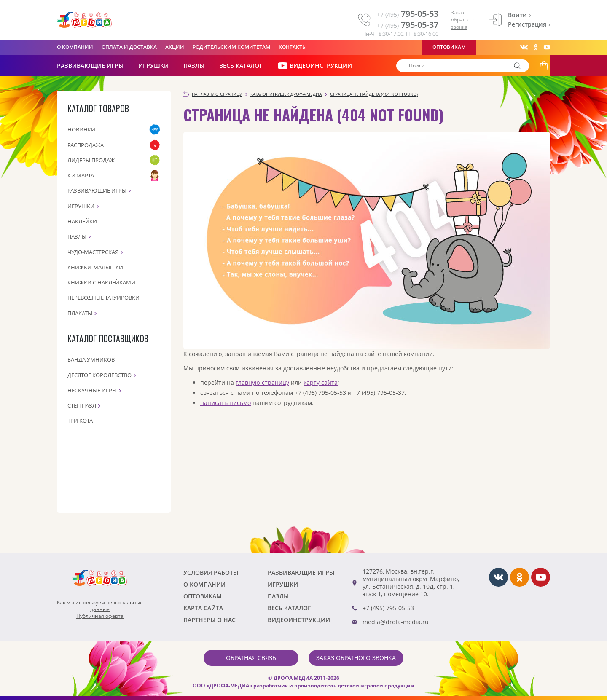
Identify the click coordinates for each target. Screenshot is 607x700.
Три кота (80, 421)
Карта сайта (203, 608)
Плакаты (80, 313)
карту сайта (321, 382)
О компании (75, 47)
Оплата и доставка (129, 47)
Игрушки (153, 66)
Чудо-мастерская (93, 252)
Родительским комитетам (231, 47)
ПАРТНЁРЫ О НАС (209, 620)
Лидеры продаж (91, 160)
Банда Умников (91, 359)
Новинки (81, 129)
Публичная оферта (100, 616)
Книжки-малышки (95, 267)
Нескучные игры (92, 390)
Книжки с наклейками (101, 282)
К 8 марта (81, 175)
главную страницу (262, 382)
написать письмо (226, 403)
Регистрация (527, 24)
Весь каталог (241, 66)
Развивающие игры (97, 190)
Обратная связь (251, 658)
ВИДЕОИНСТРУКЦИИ (315, 66)
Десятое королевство (99, 375)
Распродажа (86, 145)
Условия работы (211, 573)
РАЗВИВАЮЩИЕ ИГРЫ (90, 66)
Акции (175, 47)
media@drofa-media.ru (396, 622)
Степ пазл (82, 405)
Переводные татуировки (103, 298)
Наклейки (82, 221)
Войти (517, 15)
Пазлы (194, 66)
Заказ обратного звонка (463, 20)
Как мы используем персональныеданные (100, 606)
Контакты (293, 47)
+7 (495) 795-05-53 (388, 608)
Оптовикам (449, 47)
